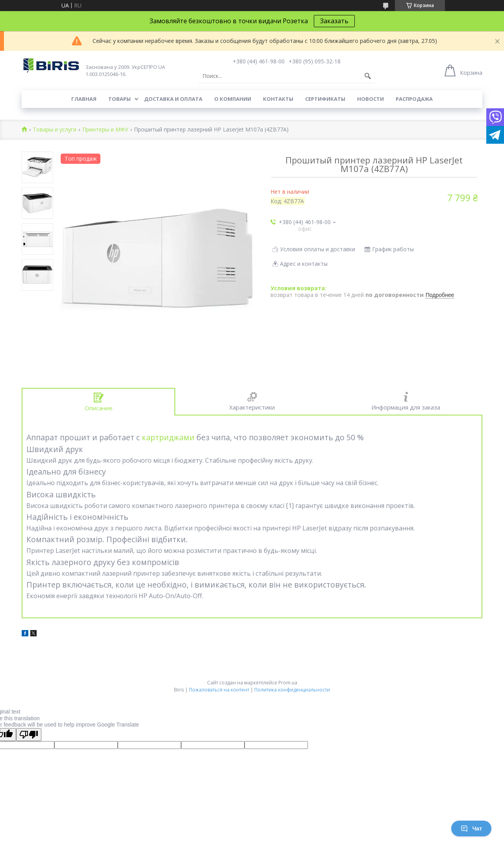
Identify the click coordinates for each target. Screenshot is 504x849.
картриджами (168, 437)
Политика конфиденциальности (292, 690)
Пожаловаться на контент (219, 690)
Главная (84, 99)
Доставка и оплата (173, 99)
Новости (371, 99)
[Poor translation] (29, 735)
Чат (471, 829)
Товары (120, 99)
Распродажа (414, 99)
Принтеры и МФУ (105, 130)
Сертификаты (325, 99)
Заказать (334, 21)
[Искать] (368, 76)
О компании (233, 99)
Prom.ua (288, 683)
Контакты (278, 99)
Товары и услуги (55, 130)
